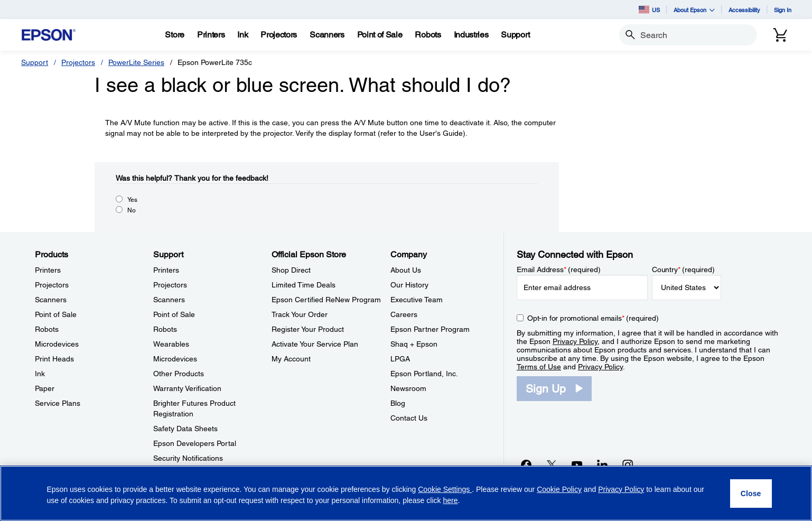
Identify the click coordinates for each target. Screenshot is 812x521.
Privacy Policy (575, 341)
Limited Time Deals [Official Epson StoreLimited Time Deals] (304, 285)
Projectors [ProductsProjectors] (52, 285)
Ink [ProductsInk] (40, 374)
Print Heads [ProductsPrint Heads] (54, 359)
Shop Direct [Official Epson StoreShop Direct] (291, 270)
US (649, 10)
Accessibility (744, 10)
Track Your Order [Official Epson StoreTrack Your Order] (300, 314)
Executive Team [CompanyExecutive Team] (417, 300)
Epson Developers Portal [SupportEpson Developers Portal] (195, 443)
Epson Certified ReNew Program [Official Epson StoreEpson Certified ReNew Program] (326, 300)
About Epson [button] (694, 10)
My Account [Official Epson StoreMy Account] (291, 359)
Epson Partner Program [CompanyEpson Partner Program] (430, 329)
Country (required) (683, 269)
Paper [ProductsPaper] (45, 388)
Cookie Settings (445, 489)
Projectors (78, 62)
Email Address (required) (559, 269)
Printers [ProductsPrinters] (48, 270)
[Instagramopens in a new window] (628, 464)
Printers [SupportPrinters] (166, 270)
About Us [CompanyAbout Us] (406, 270)
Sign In (783, 10)
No (132, 210)
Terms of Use (539, 367)
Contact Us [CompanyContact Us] (409, 418)
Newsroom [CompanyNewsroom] (408, 388)
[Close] (751, 494)
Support (35, 62)
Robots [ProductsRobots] (47, 329)
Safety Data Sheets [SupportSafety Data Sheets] (185, 429)
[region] (406, 493)
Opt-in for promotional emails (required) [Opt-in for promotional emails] (593, 318)
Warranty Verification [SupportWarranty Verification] (187, 388)
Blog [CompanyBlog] (398, 403)
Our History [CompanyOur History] (409, 285)
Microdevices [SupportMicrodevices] (175, 359)
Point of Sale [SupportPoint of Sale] (174, 314)
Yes (132, 200)
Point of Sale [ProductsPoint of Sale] (56, 314)
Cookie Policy (559, 489)
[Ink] (242, 35)
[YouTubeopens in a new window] (577, 464)
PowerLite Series (136, 62)
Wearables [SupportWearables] (171, 344)
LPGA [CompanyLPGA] (400, 359)
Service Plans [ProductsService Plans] (58, 403)
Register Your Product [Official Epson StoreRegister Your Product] (308, 329)
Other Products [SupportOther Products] (179, 374)
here (450, 500)
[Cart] (780, 35)
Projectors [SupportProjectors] (170, 285)
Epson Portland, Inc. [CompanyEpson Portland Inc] (424, 374)
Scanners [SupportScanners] (169, 300)
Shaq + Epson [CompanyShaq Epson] (414, 344)
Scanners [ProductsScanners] (51, 300)
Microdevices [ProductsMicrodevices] (57, 344)
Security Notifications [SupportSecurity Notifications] (188, 458)
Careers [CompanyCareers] (404, 314)
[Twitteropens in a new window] (552, 464)
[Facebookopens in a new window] (526, 464)
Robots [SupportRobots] (165, 329)
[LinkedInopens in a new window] (602, 464)
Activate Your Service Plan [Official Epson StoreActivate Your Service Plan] (315, 344)
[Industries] (471, 35)
